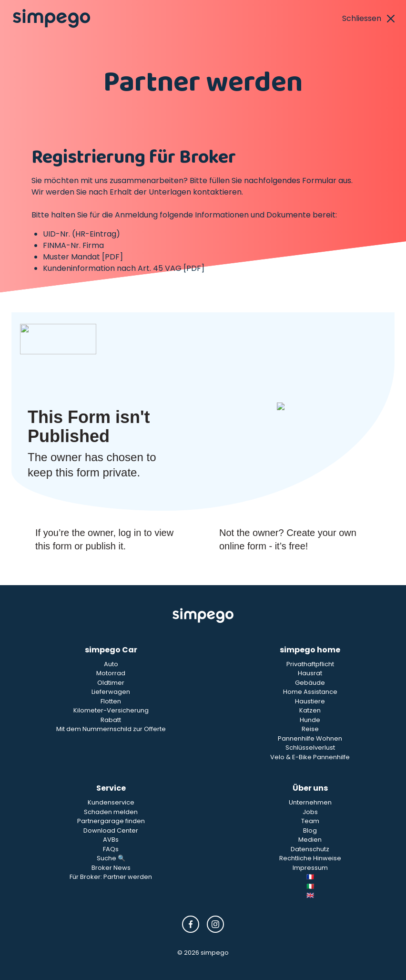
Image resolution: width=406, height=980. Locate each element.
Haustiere (310, 701)
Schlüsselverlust (310, 748)
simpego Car (111, 650)
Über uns (310, 788)
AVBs (111, 840)
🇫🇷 (310, 877)
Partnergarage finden (111, 821)
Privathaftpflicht (310, 664)
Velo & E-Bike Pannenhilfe (310, 757)
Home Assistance (310, 692)
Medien (310, 840)
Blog (310, 830)
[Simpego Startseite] (203, 616)
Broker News (111, 868)
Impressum (310, 868)
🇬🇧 (310, 895)
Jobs (310, 812)
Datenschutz (310, 849)
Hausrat (310, 673)
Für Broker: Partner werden (111, 877)
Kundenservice (111, 802)
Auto (111, 664)
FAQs (111, 849)
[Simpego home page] (51, 19)
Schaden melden (111, 812)
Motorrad (111, 673)
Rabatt (111, 720)
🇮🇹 (310, 886)
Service (111, 788)
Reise (310, 729)
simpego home (310, 650)
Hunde (310, 720)
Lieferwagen (111, 692)
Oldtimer (111, 683)
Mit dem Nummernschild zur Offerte (111, 729)
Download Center (111, 830)
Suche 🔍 (111, 858)
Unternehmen (310, 802)
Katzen (310, 710)
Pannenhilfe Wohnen (310, 738)
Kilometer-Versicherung (111, 710)
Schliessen (368, 18)
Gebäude (310, 683)
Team (310, 821)
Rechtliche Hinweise (310, 858)
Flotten (111, 701)
